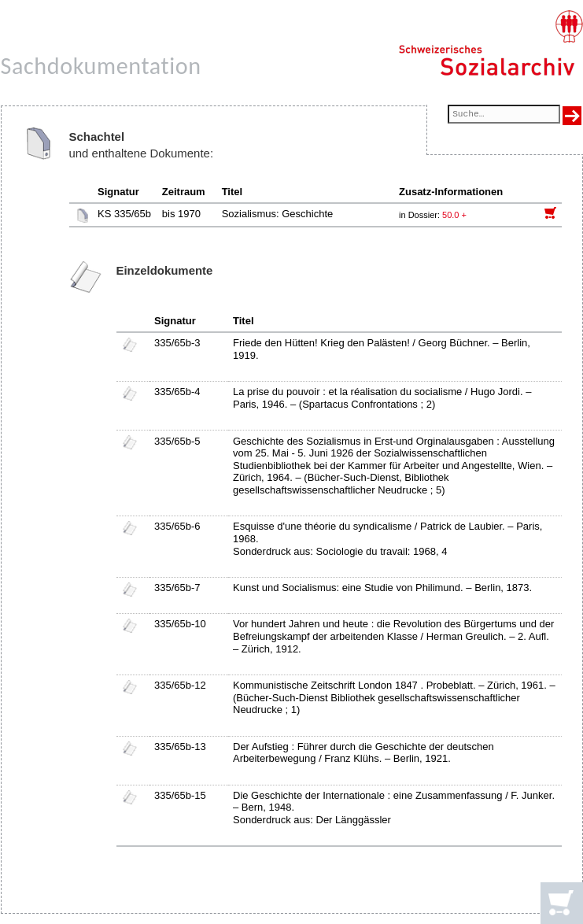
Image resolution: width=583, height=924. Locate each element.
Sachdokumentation (101, 66)
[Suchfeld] (504, 115)
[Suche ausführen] (572, 116)
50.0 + (454, 215)
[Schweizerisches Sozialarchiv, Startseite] (491, 43)
